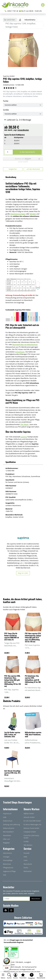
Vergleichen (13, 169)
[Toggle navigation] (3, 976)
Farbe (6, 101)
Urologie (6, 857)
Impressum (7, 814)
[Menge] (9, 152)
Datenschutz (8, 821)
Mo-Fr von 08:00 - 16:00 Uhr (31, 11)
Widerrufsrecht (9, 828)
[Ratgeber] (32, 976)
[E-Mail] (16, 899)
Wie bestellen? (8, 832)
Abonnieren (36, 899)
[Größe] (23, 114)
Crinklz (26, 841)
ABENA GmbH (29, 814)
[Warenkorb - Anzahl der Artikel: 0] (41, 976)
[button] (23, 160)
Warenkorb (28, 864)
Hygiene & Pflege (9, 871)
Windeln (33, 214)
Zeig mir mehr (23, 573)
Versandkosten (23, 130)
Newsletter (7, 835)
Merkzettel (28, 871)
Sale (5, 875)
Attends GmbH (29, 817)
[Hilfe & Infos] (43, 5)
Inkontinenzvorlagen (18, 214)
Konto (26, 868)
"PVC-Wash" (25, 424)
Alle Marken (28, 845)
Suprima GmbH (9, 76)
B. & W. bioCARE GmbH (32, 821)
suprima (24, 437)
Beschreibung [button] (11, 177)
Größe (6, 110)
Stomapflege (8, 860)
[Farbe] (23, 105)
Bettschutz (7, 864)
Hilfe (25, 857)
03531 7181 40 (12, 11)
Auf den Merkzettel (33, 169)
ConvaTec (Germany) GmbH (31, 837)
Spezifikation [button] (11, 462)
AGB (5, 817)
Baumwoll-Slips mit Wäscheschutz (25, 345)
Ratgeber (6, 843)
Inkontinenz (7, 853)
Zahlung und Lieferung (11, 824)
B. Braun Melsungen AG (32, 824)
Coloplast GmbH (30, 832)
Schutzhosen (20, 352)
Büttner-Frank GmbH (31, 828)
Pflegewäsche (8, 868)
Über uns (7, 839)
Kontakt (27, 853)
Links (26, 860)
